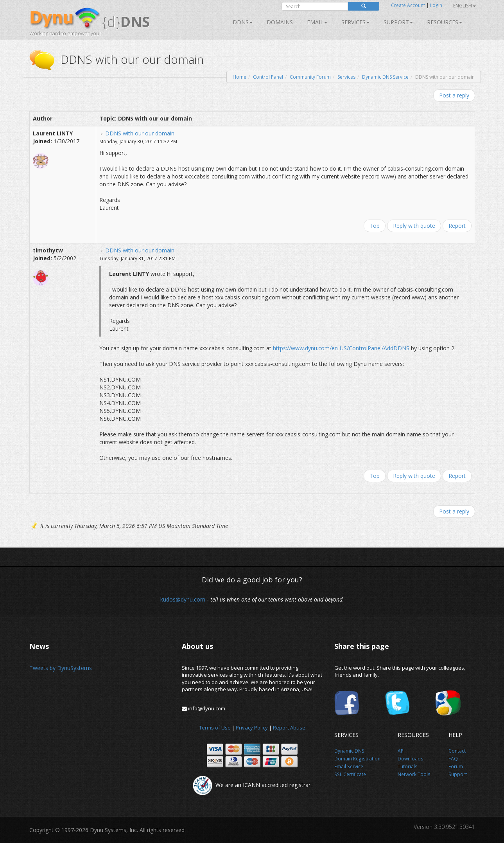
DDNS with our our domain (140, 133)
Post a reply (454, 95)
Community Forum (310, 77)
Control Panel (268, 77)
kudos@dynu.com (183, 599)
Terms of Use (215, 728)
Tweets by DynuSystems (61, 668)
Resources (445, 22)
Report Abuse (289, 728)
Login (436, 5)
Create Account (408, 5)
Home (239, 77)
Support (398, 22)
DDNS (243, 22)
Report (457, 226)
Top (375, 226)
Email (317, 22)
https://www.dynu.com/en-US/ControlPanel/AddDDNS (341, 348)
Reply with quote (414, 226)
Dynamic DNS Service (385, 77)
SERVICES (355, 22)
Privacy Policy (252, 728)
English (465, 6)
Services (346, 77)
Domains (280, 22)
